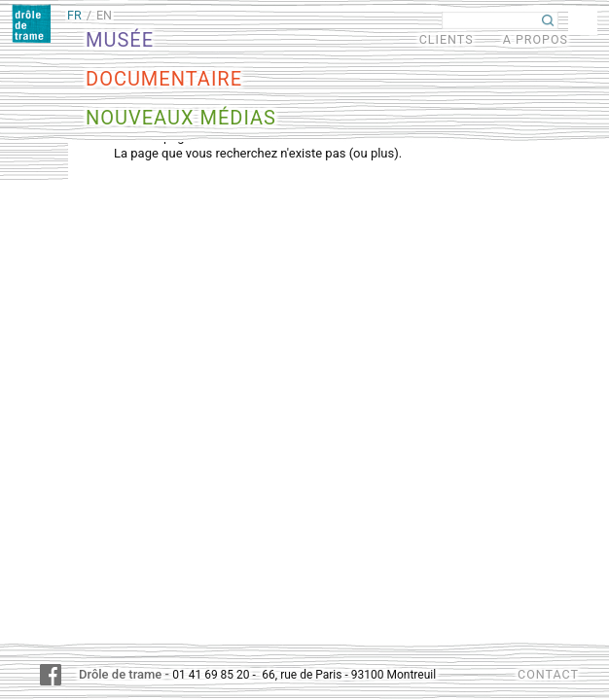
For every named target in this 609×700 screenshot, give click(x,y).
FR (74, 15)
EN (104, 15)
